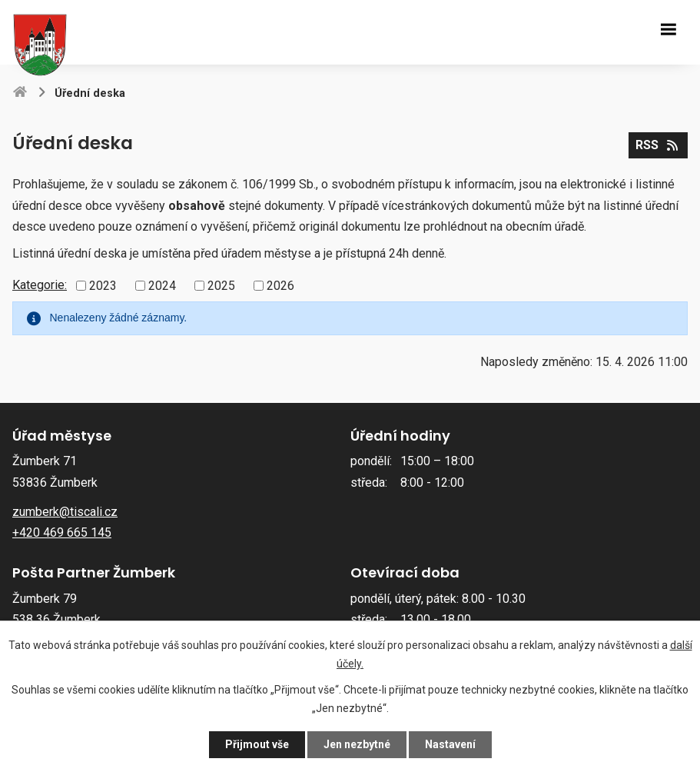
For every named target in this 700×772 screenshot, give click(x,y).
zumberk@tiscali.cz (65, 512)
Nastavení (450, 744)
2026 (280, 286)
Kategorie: (40, 285)
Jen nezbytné (357, 744)
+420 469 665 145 (62, 532)
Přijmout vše (257, 744)
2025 (221, 286)
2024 (162, 286)
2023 (103, 286)
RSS (658, 145)
